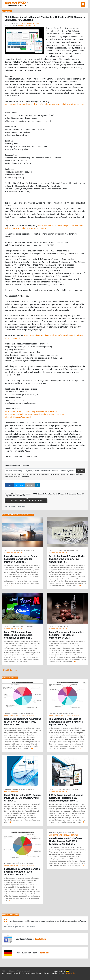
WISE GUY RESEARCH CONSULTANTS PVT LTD (64, 835)
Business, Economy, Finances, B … (24, 550)
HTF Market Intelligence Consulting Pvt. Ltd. (19, 716)
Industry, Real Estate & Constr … (68, 550)
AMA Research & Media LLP (27, 26)
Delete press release (16, 501)
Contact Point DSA (43, 973)
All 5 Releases (9, 670)
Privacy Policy (17, 973)
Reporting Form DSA (57, 973)
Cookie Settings (71, 973)
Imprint (8, 973)
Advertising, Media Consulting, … (24, 627)
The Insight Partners (11, 792)
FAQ (3, 973)
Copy (81, 471)
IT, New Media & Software (30, 23)
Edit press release (37, 501)
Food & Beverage (63, 627)
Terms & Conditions (29, 973)
